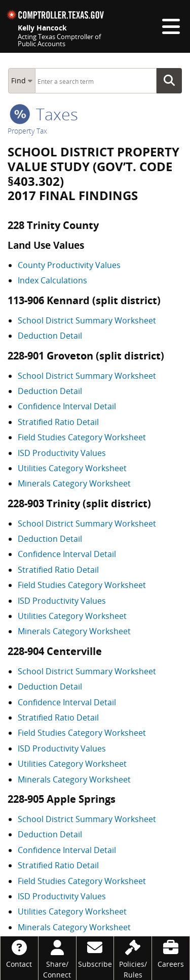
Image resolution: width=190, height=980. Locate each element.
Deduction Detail (50, 336)
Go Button (172, 81)
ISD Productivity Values (62, 453)
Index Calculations (52, 280)
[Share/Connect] (57, 958)
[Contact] (19, 953)
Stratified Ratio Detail (58, 422)
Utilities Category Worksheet (72, 468)
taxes (44, 114)
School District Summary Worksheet (87, 320)
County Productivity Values (69, 265)
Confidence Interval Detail (67, 406)
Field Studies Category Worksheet (82, 437)
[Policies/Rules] (133, 958)
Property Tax (27, 131)
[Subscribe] (95, 953)
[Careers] (171, 953)
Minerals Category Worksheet (74, 483)
